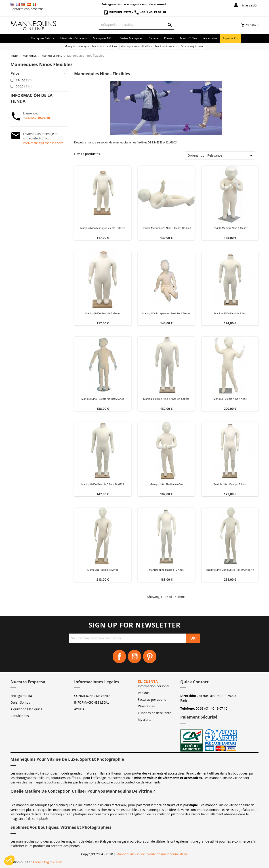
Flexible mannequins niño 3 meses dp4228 (166, 228)
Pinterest (150, 657)
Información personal (153, 686)
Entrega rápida (21, 696)
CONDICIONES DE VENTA (92, 696)
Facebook (119, 657)
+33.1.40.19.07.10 (150, 12)
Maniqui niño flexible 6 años (166, 484)
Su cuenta (148, 682)
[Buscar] (136, 25)
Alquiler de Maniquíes (26, 709)
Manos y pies (189, 38)
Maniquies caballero (74, 38)
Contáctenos (20, 716)
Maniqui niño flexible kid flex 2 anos (103, 399)
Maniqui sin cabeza (166, 46)
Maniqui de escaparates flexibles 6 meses (166, 313)
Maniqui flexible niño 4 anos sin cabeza (166, 399)
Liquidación (231, 38)
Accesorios (210, 38)
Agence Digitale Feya (48, 862)
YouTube (134, 657)
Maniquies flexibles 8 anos (103, 570)
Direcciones (146, 706)
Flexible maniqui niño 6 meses (230, 228)
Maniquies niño (103, 38)
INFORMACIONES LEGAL (92, 702)
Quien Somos (20, 702)
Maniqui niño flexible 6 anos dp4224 (103, 484)
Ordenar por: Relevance (205, 155)
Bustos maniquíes (131, 38)
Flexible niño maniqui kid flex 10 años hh (230, 570)
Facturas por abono (152, 699)
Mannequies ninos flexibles (136, 46)
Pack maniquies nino (193, 46)
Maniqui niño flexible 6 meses (103, 313)
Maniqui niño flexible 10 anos (166, 570)
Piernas (169, 38)
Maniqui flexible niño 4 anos (230, 399)
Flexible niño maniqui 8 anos (230, 484)
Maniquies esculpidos (105, 46)
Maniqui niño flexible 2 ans (230, 313)
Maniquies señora (42, 38)
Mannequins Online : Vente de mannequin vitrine (152, 854)
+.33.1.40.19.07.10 (36, 118)
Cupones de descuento (154, 713)
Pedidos (144, 693)
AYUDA (79, 709)
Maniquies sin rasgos (77, 46)
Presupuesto (118, 12)
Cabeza (153, 38)
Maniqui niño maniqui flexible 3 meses (103, 228)
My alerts (145, 720)
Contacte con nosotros (27, 9)
